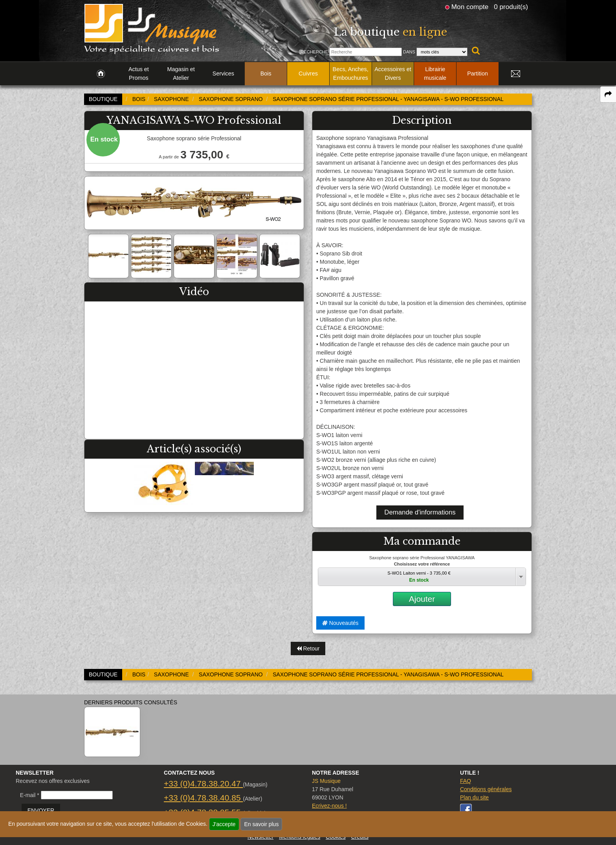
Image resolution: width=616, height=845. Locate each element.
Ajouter (422, 599)
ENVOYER (41, 810)
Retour (308, 648)
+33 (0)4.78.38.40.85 (203, 798)
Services (223, 73)
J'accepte (224, 824)
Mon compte (470, 7)
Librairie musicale (435, 73)
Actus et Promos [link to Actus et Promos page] (139, 73)
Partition (478, 73)
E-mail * (30, 795)
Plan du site (474, 797)
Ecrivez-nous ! (329, 806)
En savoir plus (261, 824)
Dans (409, 52)
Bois (266, 73)
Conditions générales (486, 789)
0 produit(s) (511, 7)
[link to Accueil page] (101, 74)
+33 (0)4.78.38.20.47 (203, 783)
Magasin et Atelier (181, 73)
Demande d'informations (420, 512)
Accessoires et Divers (393, 73)
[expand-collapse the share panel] (608, 94)
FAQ (466, 781)
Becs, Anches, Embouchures (351, 73)
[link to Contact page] (515, 74)
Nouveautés (340, 623)
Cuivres (308, 73)
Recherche (314, 52)
